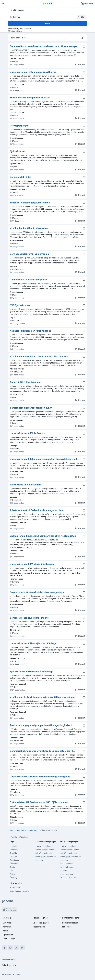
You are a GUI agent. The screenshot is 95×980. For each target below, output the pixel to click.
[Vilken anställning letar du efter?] (47, 10)
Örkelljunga (14, 860)
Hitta (47, 23)
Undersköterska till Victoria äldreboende (32, 564)
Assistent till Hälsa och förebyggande (31, 331)
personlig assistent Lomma (45, 857)
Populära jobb (15, 887)
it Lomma (64, 871)
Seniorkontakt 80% (20, 177)
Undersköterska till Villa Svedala (28, 433)
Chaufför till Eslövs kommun (25, 382)
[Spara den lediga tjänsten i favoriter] (84, 47)
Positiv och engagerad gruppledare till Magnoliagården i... (42, 725)
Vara (12, 871)
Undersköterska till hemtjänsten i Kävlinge (33, 643)
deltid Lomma (40, 860)
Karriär (6, 931)
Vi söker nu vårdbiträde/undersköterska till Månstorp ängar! (43, 697)
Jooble (18, 975)
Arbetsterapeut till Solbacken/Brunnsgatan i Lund (37, 510)
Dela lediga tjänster (41, 923)
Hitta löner (67, 927)
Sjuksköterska (18, 151)
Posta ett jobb (39, 927)
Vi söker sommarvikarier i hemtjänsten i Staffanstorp (39, 356)
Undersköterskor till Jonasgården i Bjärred (33, 72)
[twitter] (16, 948)
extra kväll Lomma (67, 867)
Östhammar (14, 864)
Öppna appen (87, 4)
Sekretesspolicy (9, 965)
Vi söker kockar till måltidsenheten (29, 228)
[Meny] (3, 3)
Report (80, 64)
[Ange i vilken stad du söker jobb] (47, 17)
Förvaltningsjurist (20, 126)
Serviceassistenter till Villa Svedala (29, 254)
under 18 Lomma (66, 874)
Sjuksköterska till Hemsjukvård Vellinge (32, 672)
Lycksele (13, 846)
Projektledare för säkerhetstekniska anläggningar (37, 592)
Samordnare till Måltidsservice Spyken (31, 408)
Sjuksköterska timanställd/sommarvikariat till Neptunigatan (43, 536)
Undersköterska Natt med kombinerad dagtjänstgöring (40, 777)
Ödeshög (13, 878)
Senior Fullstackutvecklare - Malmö (29, 618)
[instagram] (10, 948)
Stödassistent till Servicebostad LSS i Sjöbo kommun (39, 802)
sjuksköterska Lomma (43, 853)
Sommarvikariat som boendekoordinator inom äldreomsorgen (44, 46)
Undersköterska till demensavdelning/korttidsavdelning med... (44, 459)
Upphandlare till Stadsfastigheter (28, 280)
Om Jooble (8, 923)
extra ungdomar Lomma (69, 878)
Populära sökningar (70, 923)
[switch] (83, 38)
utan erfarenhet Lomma (44, 850)
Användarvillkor (8, 960)
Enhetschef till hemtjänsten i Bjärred (30, 98)
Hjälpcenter (8, 935)
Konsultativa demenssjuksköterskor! (30, 203)
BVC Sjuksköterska (20, 305)
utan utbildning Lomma (44, 846)
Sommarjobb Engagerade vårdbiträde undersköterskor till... (42, 751)
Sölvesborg (14, 850)
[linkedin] (22, 948)
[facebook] (4, 948)
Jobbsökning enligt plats (19, 891)
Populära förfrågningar (21, 837)
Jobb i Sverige (9, 939)
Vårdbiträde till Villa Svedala (26, 485)
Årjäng (12, 874)
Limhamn (13, 857)
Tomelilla (13, 853)
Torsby (12, 867)
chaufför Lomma (66, 864)
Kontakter (7, 927)
